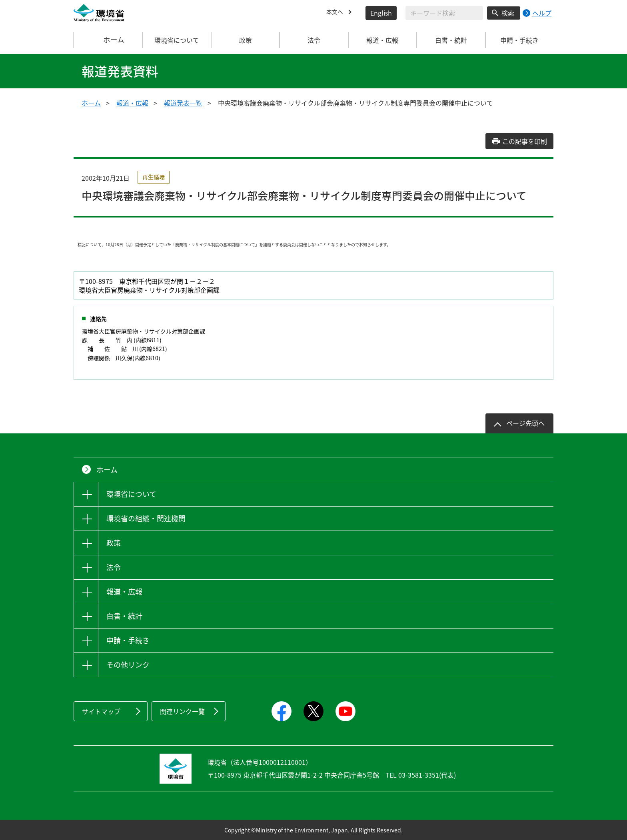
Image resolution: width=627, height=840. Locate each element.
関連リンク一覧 (182, 711)
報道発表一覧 (183, 103)
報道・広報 (132, 103)
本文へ (336, 13)
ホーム (108, 40)
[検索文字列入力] (444, 13)
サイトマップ (101, 711)
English (381, 13)
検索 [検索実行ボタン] (508, 13)
